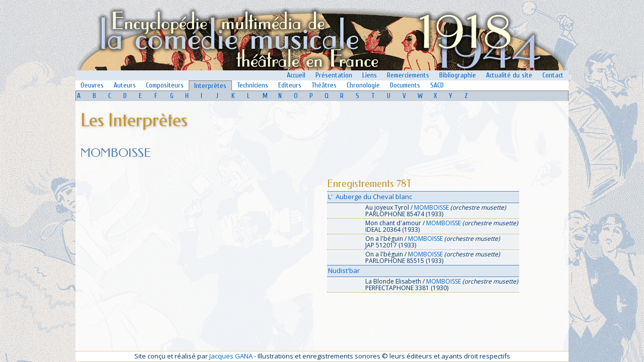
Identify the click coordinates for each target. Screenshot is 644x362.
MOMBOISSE (431, 207)
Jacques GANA (231, 356)
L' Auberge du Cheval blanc (370, 197)
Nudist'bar (344, 270)
